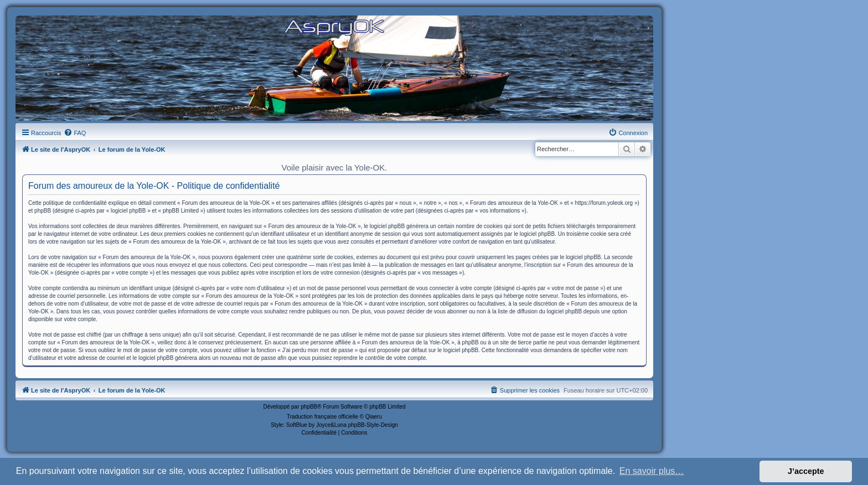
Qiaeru (374, 417)
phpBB (309, 407)
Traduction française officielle (322, 417)
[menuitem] (75, 133)
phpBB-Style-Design (373, 425)
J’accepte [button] (806, 471)
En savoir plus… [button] (652, 471)
